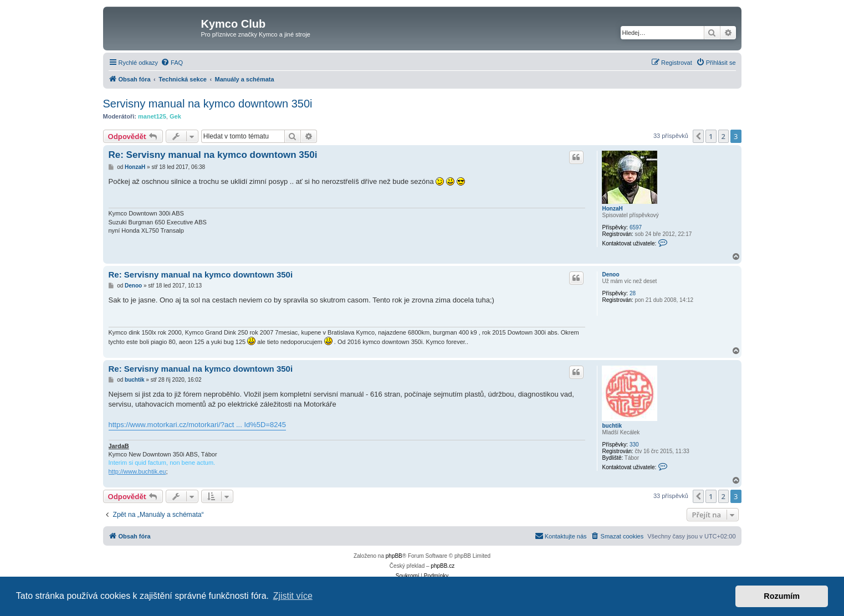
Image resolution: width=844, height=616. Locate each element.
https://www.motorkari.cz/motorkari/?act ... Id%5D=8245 (197, 425)
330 (634, 445)
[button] (698, 136)
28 (633, 293)
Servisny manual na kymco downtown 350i (208, 104)
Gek (175, 116)
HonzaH (612, 209)
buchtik (612, 426)
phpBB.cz (443, 566)
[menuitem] (172, 63)
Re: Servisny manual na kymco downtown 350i (213, 155)
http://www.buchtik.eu (137, 471)
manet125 (152, 116)
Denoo (610, 274)
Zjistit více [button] (293, 596)
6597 (636, 227)
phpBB (394, 556)
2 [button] (723, 136)
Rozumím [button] (782, 596)
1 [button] (711, 136)
